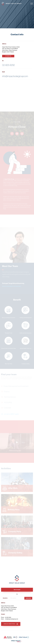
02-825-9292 (8, 65)
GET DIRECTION (8, 56)
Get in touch (17, 590)
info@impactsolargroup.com (15, 76)
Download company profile (9, 624)
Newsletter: (5, 598)
